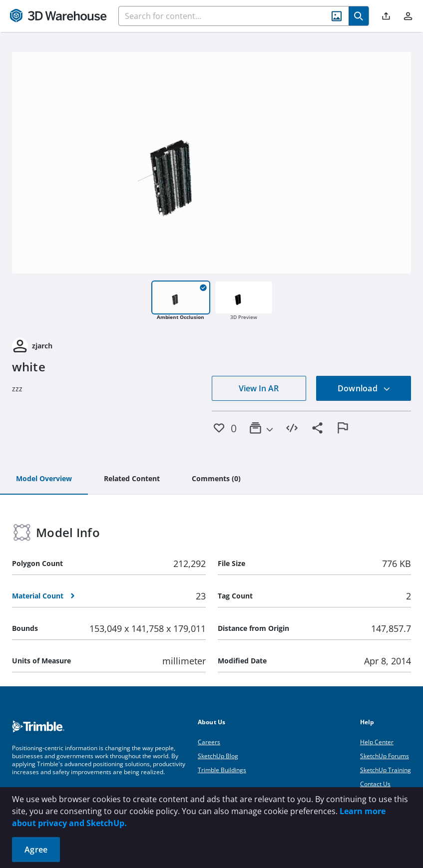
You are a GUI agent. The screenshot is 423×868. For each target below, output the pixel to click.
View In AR (259, 388)
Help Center (377, 742)
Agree (36, 850)
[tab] (44, 479)
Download (364, 388)
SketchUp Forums (385, 756)
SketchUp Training (386, 770)
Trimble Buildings (222, 770)
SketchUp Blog (218, 756)
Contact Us (375, 784)
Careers (209, 742)
